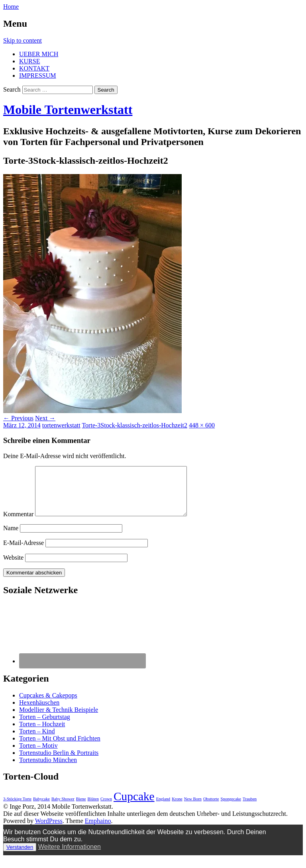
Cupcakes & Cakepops (48, 705)
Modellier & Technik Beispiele (59, 719)
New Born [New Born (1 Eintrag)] (193, 808)
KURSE (29, 61)
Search (12, 89)
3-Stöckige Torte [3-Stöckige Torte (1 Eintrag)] (17, 808)
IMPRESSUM (37, 75)
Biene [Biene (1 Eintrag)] (81, 808)
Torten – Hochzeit (42, 734)
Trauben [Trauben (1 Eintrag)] (250, 808)
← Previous (18, 418)
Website (13, 567)
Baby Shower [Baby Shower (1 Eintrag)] (63, 808)
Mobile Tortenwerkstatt (68, 110)
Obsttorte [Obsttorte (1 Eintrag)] (211, 808)
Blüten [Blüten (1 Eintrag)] (93, 808)
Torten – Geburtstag (45, 726)
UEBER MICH (39, 54)
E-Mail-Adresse (24, 552)
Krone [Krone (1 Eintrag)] (177, 808)
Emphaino (98, 830)
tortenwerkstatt (61, 425)
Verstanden (20, 857)
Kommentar (18, 524)
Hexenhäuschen (39, 712)
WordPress (49, 830)
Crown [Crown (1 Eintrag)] (106, 808)
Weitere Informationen (70, 856)
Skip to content (23, 40)
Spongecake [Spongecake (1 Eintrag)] (231, 808)
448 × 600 (202, 425)
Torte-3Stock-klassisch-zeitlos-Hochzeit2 (134, 425)
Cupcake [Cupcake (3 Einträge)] (134, 806)
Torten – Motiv (38, 755)
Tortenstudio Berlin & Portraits (59, 762)
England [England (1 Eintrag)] (163, 808)
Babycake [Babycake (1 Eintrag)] (41, 808)
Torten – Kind (37, 741)
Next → (45, 418)
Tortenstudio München (48, 769)
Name (11, 538)
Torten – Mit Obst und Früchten (60, 748)
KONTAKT (34, 68)
